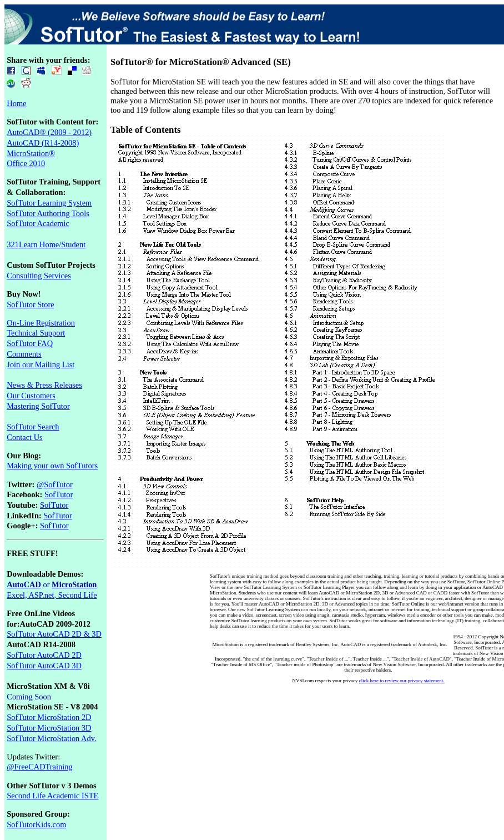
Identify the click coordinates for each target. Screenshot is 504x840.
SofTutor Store (30, 304)
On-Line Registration (41, 323)
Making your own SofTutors (52, 466)
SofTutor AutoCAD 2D (44, 655)
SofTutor (59, 494)
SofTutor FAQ (30, 343)
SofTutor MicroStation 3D (49, 728)
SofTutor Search (33, 427)
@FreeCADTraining (39, 767)
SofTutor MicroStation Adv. (51, 738)
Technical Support (36, 333)
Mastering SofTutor (38, 406)
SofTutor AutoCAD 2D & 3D (54, 634)
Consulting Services (39, 276)
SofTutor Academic (38, 223)
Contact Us (24, 437)
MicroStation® (31, 153)
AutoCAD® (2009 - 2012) (49, 132)
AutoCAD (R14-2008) (43, 143)
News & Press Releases (44, 385)
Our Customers (31, 396)
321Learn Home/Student (46, 244)
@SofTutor (55, 484)
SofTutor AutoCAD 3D (44, 666)
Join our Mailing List (41, 364)
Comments (24, 354)
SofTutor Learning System (49, 203)
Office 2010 (26, 163)
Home (16, 103)
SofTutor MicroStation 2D (49, 717)
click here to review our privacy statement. (402, 681)
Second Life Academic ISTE (52, 796)
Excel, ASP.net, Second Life (52, 595)
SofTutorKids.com (36, 824)
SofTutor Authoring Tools (48, 213)
